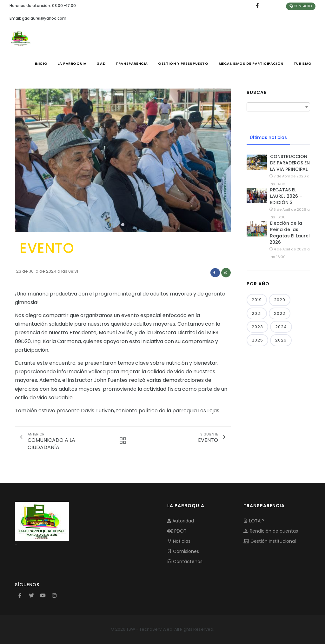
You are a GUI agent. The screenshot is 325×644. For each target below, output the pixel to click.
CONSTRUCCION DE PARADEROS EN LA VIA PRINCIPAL (290, 163)
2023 (257, 327)
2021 (257, 313)
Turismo (303, 63)
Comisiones (183, 551)
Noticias (179, 541)
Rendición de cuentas (271, 531)
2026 (281, 340)
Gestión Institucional (270, 541)
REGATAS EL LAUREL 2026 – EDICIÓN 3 (286, 196)
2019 (257, 300)
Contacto (301, 6)
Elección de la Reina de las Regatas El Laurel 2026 (290, 233)
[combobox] (278, 107)
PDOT (177, 531)
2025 (257, 340)
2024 (281, 327)
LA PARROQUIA (72, 63)
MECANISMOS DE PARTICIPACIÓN (251, 63)
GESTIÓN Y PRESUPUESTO (183, 63)
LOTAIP (254, 521)
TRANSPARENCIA (132, 63)
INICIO (41, 63)
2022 (280, 313)
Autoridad (181, 521)
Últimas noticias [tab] (268, 137)
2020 (280, 300)
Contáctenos (185, 561)
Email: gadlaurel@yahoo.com (38, 18)
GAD (101, 63)
